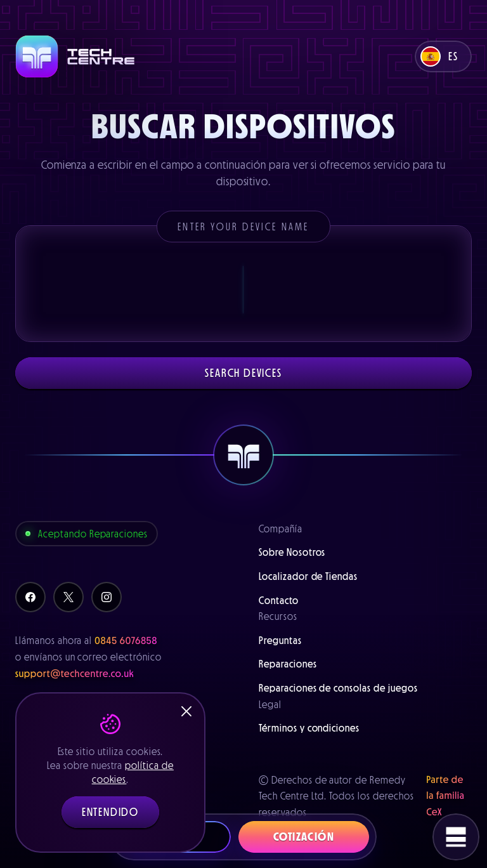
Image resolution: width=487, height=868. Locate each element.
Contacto (279, 600)
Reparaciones (288, 664)
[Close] (186, 711)
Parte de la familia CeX (446, 796)
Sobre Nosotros (292, 552)
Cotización (304, 837)
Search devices (243, 373)
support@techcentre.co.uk (75, 674)
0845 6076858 (126, 641)
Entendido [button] (110, 812)
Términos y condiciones (309, 728)
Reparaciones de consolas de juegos (338, 688)
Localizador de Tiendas (308, 576)
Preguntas (280, 640)
